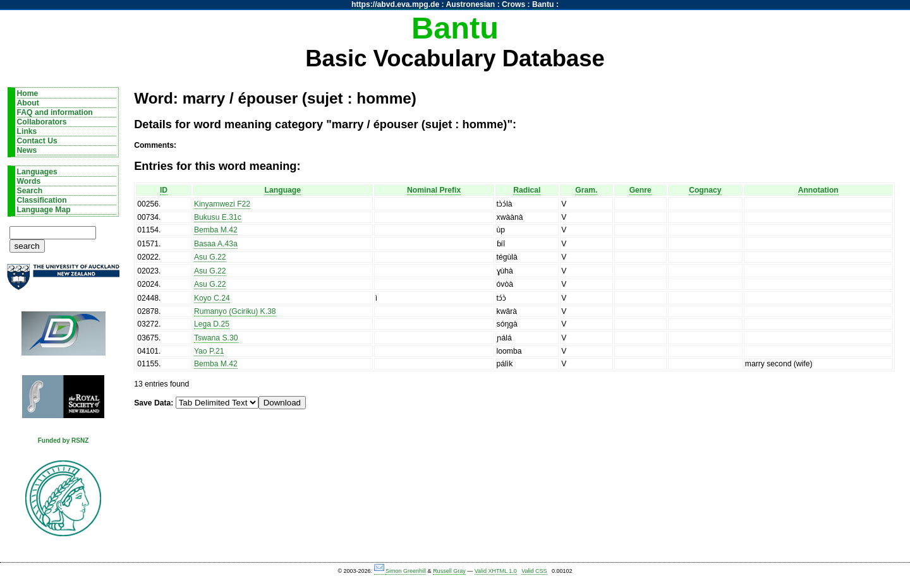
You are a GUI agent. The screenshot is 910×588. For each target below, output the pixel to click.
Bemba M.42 (216, 230)
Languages (37, 172)
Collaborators (42, 122)
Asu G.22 (210, 257)
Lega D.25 (212, 324)
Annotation (818, 190)
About (28, 103)
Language (283, 190)
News (27, 150)
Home (28, 93)
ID (164, 190)
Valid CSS (534, 571)
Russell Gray (449, 571)
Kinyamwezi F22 (222, 204)
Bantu (543, 4)
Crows (513, 4)
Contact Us (37, 141)
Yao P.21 (209, 351)
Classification (42, 200)
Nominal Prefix (434, 190)
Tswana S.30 (216, 338)
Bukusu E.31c (218, 217)
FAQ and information (55, 112)
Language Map (44, 210)
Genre (640, 190)
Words (29, 181)
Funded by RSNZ (64, 441)
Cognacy (705, 190)
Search (30, 191)
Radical (527, 190)
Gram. (586, 190)
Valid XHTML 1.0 (496, 571)
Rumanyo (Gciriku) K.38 (235, 311)
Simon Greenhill (406, 571)
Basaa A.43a (216, 244)
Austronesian (471, 4)
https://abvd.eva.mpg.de (395, 4)
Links (27, 131)
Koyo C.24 (212, 298)
